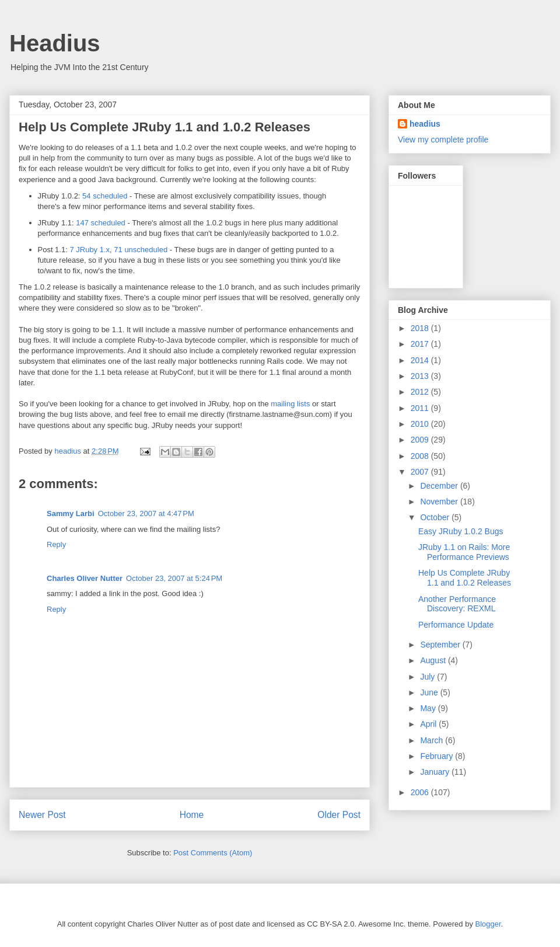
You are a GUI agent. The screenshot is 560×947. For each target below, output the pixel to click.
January (436, 772)
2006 (421, 792)
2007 (421, 472)
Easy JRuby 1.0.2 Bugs (461, 531)
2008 (421, 456)
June (430, 692)
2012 (421, 392)
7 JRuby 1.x (90, 250)
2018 (421, 328)
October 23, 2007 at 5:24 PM (174, 578)
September (441, 645)
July (428, 677)
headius (425, 124)
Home (192, 815)
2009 (421, 440)
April (429, 724)
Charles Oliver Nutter (85, 578)
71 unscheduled (141, 250)
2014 (421, 360)
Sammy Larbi (71, 513)
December (440, 486)
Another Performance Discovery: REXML (457, 604)
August (434, 660)
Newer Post (42, 815)
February (437, 756)
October (436, 517)
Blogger (488, 924)
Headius (55, 43)
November (440, 502)
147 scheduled (101, 223)
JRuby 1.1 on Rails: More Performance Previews (464, 552)
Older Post (339, 815)
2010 (421, 424)
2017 (421, 344)
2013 (421, 376)
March (433, 740)
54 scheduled (105, 196)
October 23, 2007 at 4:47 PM (146, 513)
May (429, 708)
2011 (421, 408)
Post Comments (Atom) (213, 853)
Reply (56, 544)
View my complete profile (443, 140)
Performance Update (456, 625)
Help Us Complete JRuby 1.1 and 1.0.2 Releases (465, 578)
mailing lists (290, 404)
